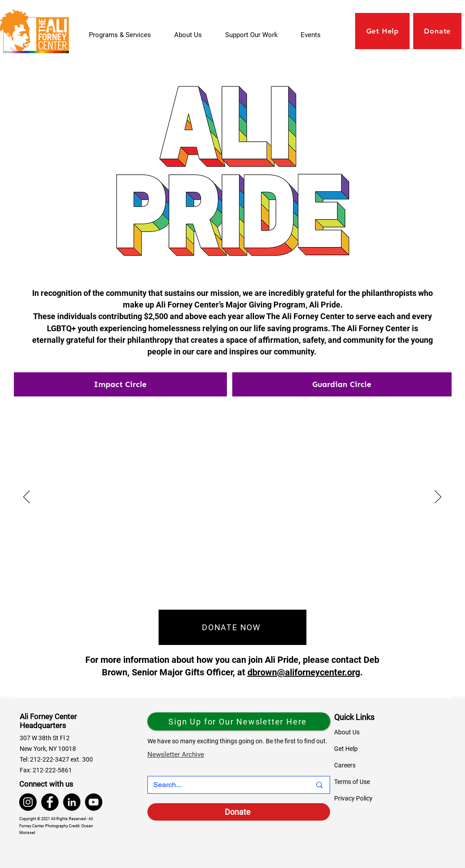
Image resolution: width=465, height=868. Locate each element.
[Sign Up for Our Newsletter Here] (239, 721)
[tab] (120, 384)
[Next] (438, 497)
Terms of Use (352, 782)
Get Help (346, 749)
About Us (347, 732)
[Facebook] (50, 802)
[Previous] (27, 497)
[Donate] (239, 812)
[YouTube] (94, 802)
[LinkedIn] (72, 802)
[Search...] (226, 785)
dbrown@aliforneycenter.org (304, 672)
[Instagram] (28, 802)
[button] (256, 35)
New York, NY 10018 (48, 749)
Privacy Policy (353, 798)
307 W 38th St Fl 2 (45, 738)
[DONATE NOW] (232, 627)
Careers (345, 765)
